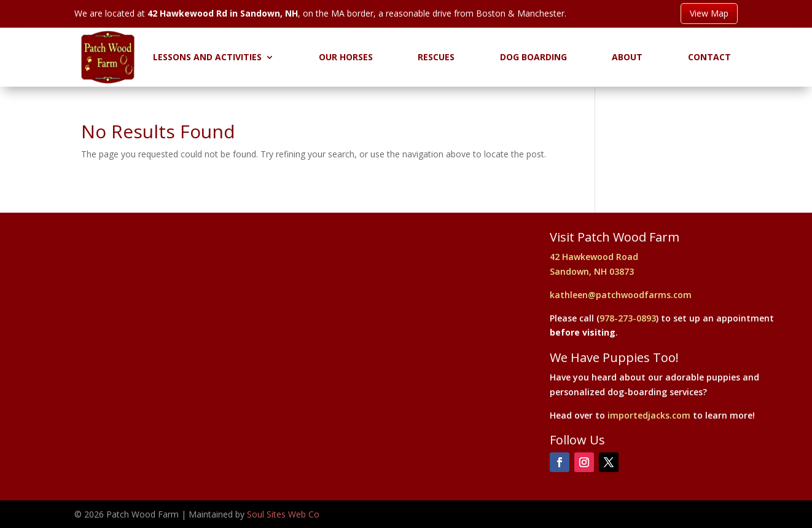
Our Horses (346, 57)
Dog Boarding (533, 57)
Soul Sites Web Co (283, 514)
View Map (709, 13)
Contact (709, 57)
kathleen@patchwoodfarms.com (621, 295)
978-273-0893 (628, 318)
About (627, 57)
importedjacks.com (649, 415)
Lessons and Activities (207, 57)
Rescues (436, 57)
